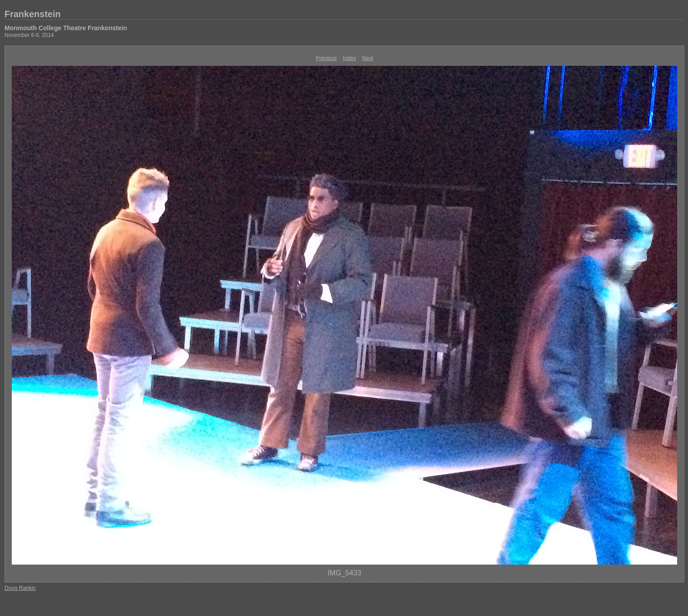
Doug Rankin (20, 588)
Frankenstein (32, 14)
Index (349, 58)
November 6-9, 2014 (29, 35)
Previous (326, 58)
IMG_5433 (344, 573)
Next (368, 58)
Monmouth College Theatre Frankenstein (66, 28)
